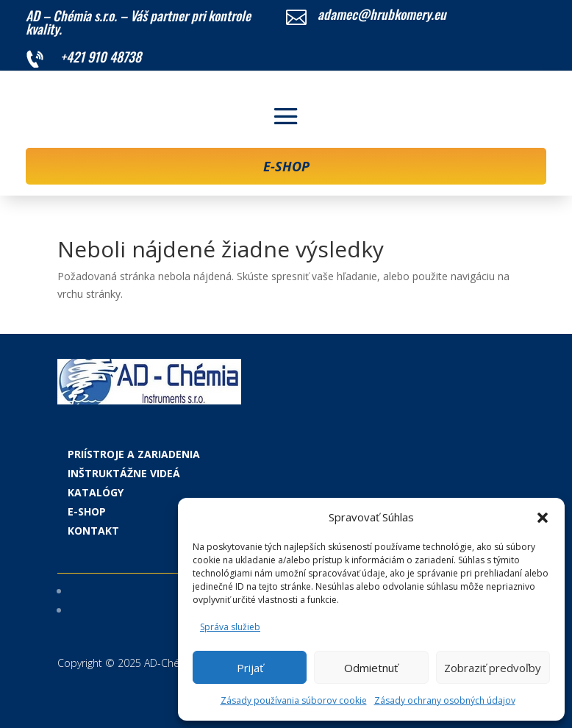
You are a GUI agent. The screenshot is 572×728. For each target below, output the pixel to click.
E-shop (87, 511)
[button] (543, 518)
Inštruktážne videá (124, 473)
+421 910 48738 (101, 57)
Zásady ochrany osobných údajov (445, 700)
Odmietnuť (371, 668)
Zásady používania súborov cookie (294, 700)
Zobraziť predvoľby (493, 668)
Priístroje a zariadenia (134, 454)
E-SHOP (286, 166)
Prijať (250, 668)
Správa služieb (230, 627)
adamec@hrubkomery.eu (382, 14)
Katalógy (96, 492)
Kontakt (93, 531)
